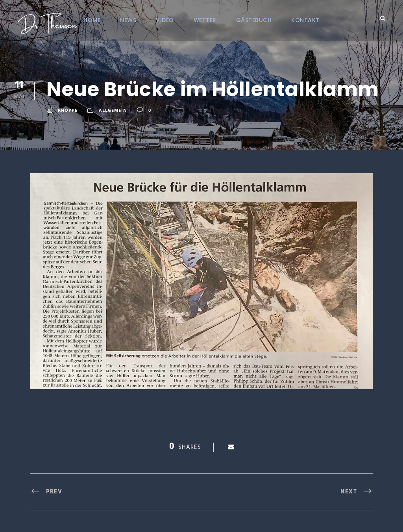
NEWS (128, 20)
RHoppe (68, 110)
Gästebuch (254, 20)
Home (92, 20)
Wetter (205, 20)
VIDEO (165, 20)
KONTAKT (305, 20)
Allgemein (113, 110)
